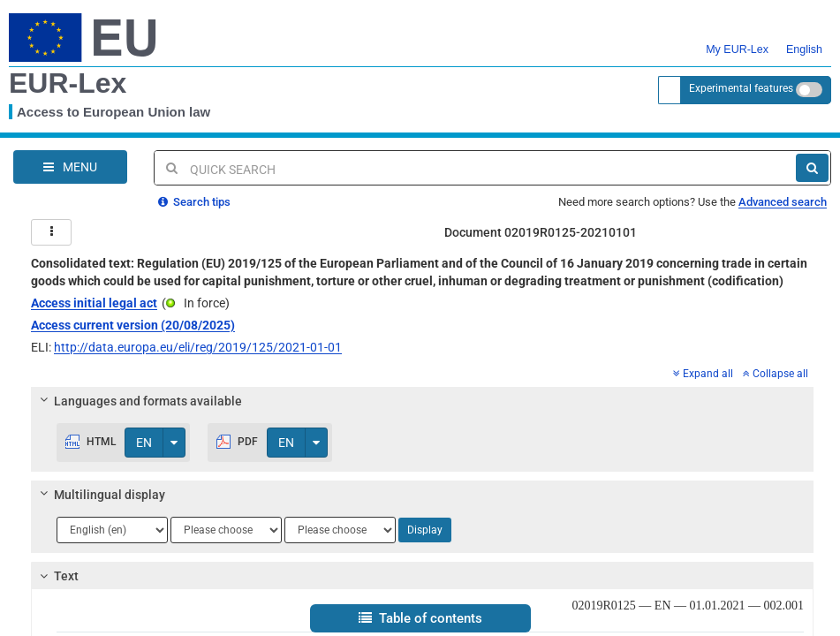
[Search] (812, 168)
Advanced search (783, 202)
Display (425, 530)
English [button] (804, 39)
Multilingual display (100, 495)
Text (57, 576)
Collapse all (776, 374)
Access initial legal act (94, 303)
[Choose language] (112, 530)
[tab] (422, 401)
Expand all (703, 374)
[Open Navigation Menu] (70, 167)
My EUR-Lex (737, 39)
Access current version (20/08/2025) (133, 325)
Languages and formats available (139, 401)
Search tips (194, 202)
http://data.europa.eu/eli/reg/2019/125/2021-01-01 (198, 347)
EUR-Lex (68, 83)
